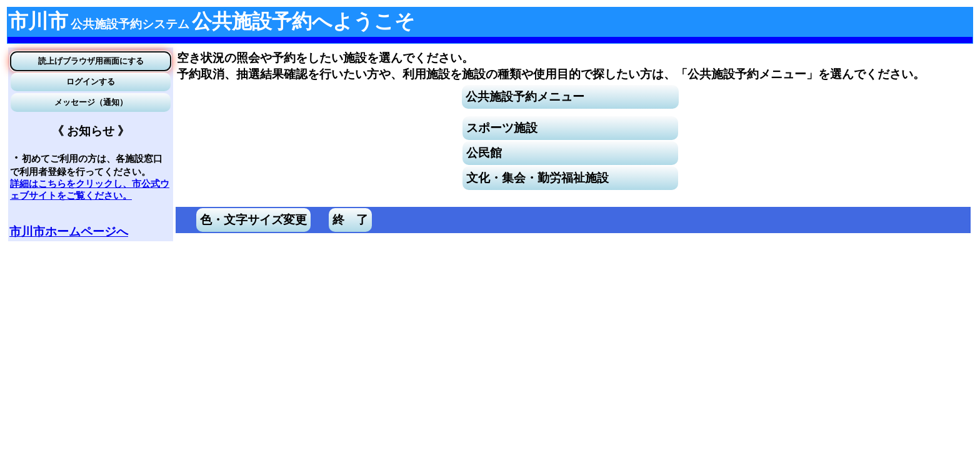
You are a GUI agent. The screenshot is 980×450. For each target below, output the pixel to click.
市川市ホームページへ (69, 232)
